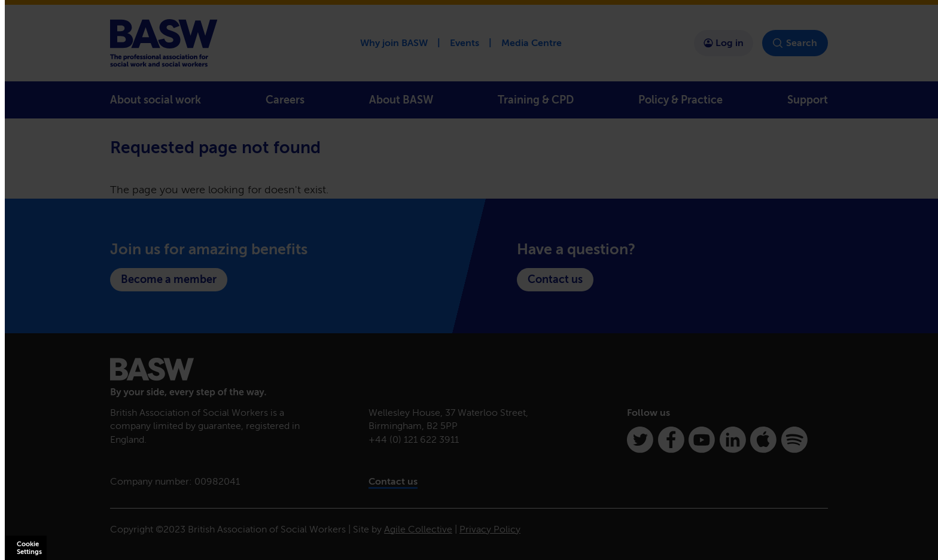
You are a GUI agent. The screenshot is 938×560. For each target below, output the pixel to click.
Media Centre (532, 43)
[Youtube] (702, 440)
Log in (724, 43)
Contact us (555, 279)
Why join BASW (394, 43)
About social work (156, 100)
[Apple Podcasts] (763, 440)
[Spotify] (794, 440)
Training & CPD (536, 100)
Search (795, 43)
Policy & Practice (680, 100)
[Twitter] (640, 440)
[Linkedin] (733, 440)
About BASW (401, 100)
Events (465, 43)
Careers (285, 100)
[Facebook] (671, 440)
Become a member (169, 279)
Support (808, 100)
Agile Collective (418, 529)
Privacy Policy (490, 529)
